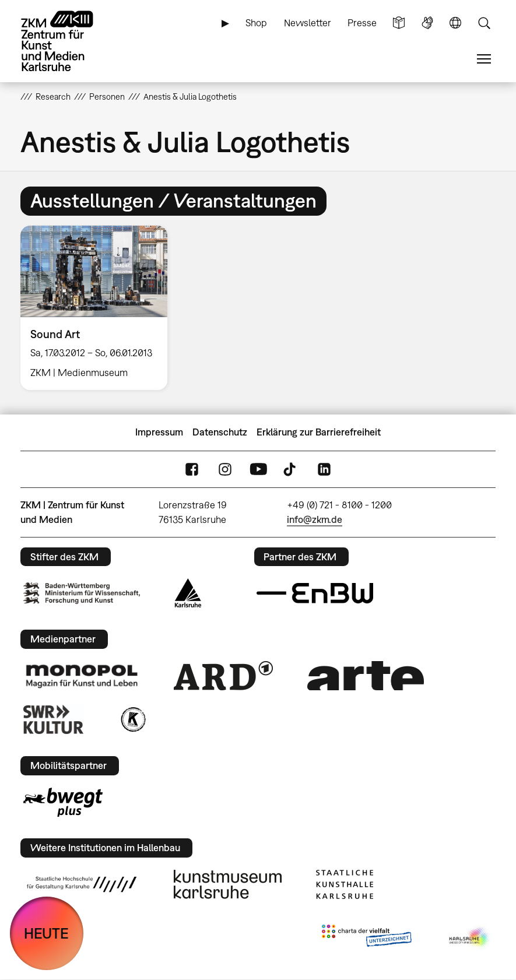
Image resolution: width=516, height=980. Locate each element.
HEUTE (46, 933)
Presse (362, 23)
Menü (484, 59)
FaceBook (192, 469)
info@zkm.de (315, 519)
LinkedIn (324, 469)
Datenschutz (220, 432)
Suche (484, 23)
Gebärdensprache (427, 23)
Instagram (225, 469)
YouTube (258, 469)
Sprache (455, 23)
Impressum (159, 432)
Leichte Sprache (399, 23)
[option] (99, 308)
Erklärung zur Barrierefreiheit (319, 432)
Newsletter (308, 23)
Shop (256, 23)
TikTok (291, 469)
